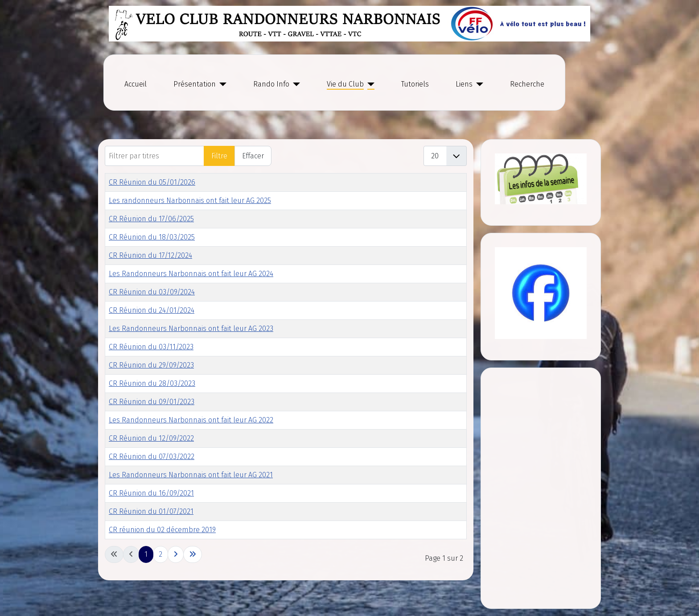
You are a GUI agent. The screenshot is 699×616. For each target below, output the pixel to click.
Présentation (195, 84)
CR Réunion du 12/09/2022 (151, 438)
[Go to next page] (176, 554)
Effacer (253, 156)
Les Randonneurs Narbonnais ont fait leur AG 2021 (191, 475)
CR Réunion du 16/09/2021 (151, 493)
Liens (464, 84)
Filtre (219, 156)
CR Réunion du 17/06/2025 (151, 219)
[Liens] (478, 84)
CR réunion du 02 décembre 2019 (162, 530)
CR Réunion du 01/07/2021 (151, 511)
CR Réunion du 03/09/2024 (152, 292)
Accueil (136, 84)
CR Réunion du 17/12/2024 (150, 255)
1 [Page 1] (146, 554)
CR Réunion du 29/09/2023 (151, 365)
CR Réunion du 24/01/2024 (152, 310)
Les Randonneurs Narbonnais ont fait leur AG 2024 (191, 274)
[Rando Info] (295, 84)
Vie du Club (345, 84)
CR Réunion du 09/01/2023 (152, 402)
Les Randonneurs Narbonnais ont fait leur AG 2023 (191, 329)
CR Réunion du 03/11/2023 (151, 347)
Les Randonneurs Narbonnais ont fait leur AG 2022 (191, 420)
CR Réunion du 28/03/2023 (152, 383)
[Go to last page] (193, 554)
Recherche (527, 84)
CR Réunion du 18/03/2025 (152, 237)
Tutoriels (415, 84)
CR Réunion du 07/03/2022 (152, 457)
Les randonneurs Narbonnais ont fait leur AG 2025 (190, 201)
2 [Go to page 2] (160, 554)
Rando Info (271, 84)
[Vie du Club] (369, 84)
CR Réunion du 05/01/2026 (152, 182)
